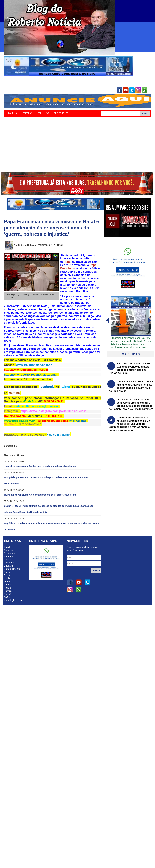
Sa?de (7, 597)
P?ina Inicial (12, 113)
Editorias (28, 113)
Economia (9, 563)
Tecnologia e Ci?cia (14, 600)
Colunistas (43, 113)
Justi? (7, 578)
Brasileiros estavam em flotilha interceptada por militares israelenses (40, 466)
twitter (132, 90)
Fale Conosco (61, 113)
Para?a (8, 585)
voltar (149, 320)
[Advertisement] (78, 148)
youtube (126, 90)
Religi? (8, 594)
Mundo (8, 581)
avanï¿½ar (108, 320)
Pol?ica (8, 591)
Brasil (7, 547)
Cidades (8, 550)
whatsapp (145, 90)
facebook (119, 90)
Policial (8, 588)
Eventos (8, 575)
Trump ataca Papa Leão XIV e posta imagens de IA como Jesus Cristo (40, 495)
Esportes (9, 572)
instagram (138, 90)
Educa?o (9, 566)
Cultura (8, 559)
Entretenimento (12, 569)
